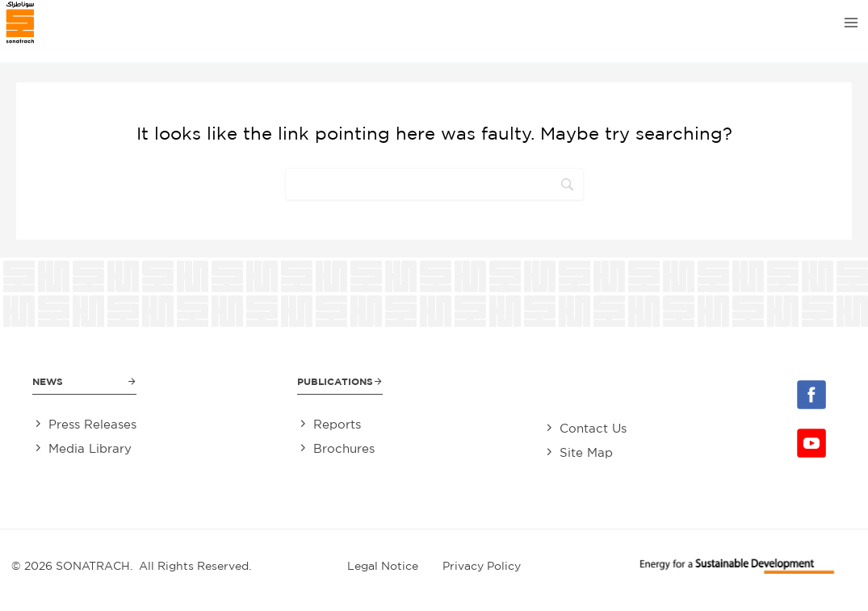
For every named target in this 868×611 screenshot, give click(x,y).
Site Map (586, 452)
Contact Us (593, 428)
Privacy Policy (482, 566)
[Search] (434, 184)
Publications (335, 381)
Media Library (90, 448)
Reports (337, 424)
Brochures (344, 448)
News (48, 381)
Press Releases (92, 424)
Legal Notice (383, 566)
